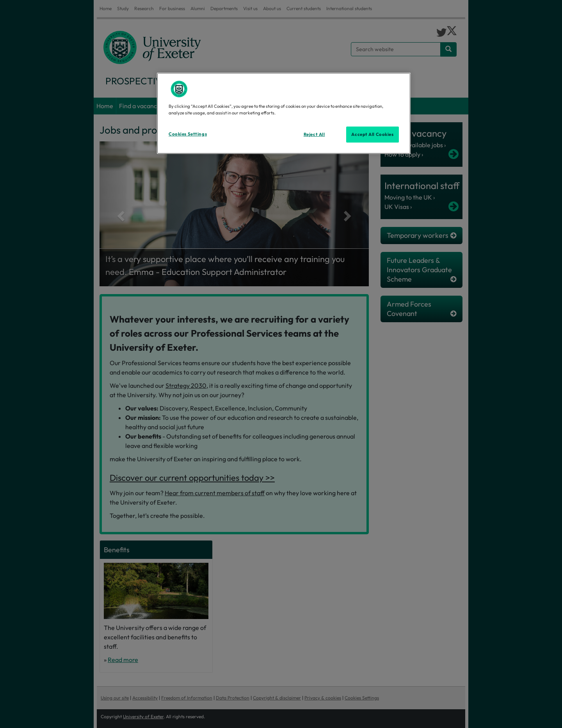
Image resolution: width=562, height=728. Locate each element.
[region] (284, 113)
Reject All (314, 134)
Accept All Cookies (372, 134)
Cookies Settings (188, 134)
